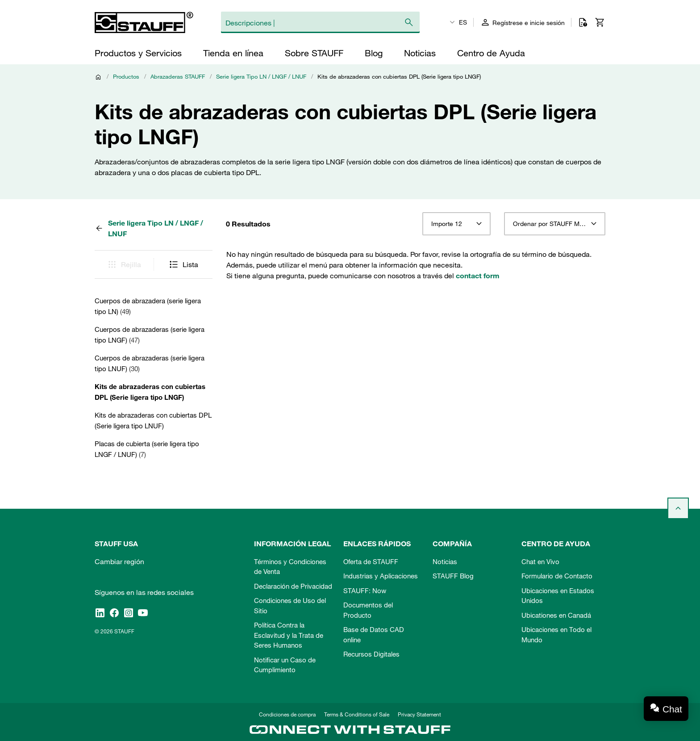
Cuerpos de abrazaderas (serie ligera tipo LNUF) (150, 363)
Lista (183, 264)
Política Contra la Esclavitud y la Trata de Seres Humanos (289, 635)
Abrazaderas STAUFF (178, 76)
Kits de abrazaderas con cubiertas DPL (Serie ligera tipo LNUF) (153, 420)
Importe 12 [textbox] (447, 224)
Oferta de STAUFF (371, 561)
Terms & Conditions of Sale (357, 714)
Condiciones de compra (287, 714)
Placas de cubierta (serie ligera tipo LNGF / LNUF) (147, 449)
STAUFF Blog (453, 576)
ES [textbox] (463, 22)
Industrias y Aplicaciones (381, 576)
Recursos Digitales (371, 654)
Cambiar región (119, 561)
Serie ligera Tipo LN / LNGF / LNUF (261, 76)
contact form (478, 276)
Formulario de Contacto (557, 576)
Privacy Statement (419, 714)
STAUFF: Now (365, 590)
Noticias (445, 561)
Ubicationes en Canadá (556, 615)
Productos (126, 76)
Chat (672, 709)
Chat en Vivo (540, 561)
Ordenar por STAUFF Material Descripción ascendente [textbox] (555, 224)
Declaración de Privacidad (293, 586)
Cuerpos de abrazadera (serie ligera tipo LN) (148, 306)
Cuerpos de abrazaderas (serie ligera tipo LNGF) (150, 335)
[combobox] (456, 224)
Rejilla (124, 264)
